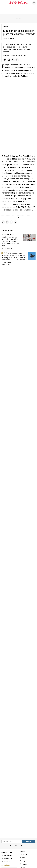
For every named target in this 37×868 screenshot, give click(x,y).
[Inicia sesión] (34, 3)
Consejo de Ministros (17, 215)
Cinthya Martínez (7, 248)
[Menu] (3, 3)
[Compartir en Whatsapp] (5, 60)
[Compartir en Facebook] (13, 60)
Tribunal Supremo (17, 217)
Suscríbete (6, 865)
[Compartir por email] (9, 60)
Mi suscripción (7, 855)
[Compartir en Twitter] (17, 60)
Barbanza (24, 864)
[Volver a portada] (19, 3)
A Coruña (23, 854)
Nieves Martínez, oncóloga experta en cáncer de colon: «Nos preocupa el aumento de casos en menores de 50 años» (10, 240)
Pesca (25, 217)
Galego (23, 846)
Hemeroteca (6, 862)
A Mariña (23, 858)
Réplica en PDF (7, 859)
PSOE (9, 217)
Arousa (23, 861)
